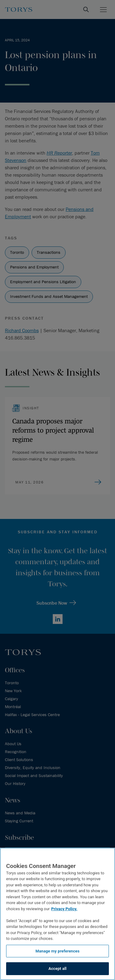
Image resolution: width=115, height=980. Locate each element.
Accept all (57, 969)
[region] (57, 914)
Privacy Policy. (64, 909)
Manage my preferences (58, 951)
